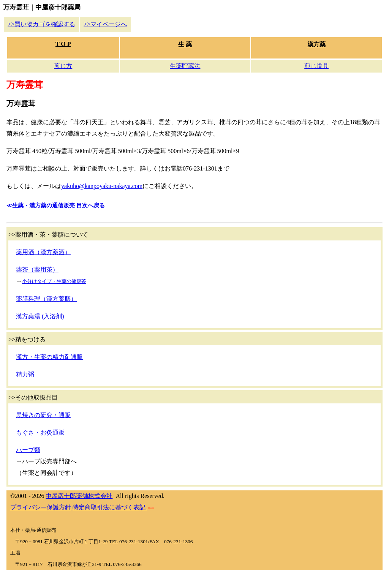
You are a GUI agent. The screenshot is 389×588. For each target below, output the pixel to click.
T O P (63, 44)
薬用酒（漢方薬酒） (43, 252)
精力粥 (25, 374)
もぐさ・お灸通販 (40, 432)
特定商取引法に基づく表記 (113, 507)
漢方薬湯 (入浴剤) (40, 316)
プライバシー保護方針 (41, 507)
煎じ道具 (316, 66)
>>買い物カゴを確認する (41, 24)
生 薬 (185, 44)
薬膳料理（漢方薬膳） (46, 299)
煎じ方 (63, 66)
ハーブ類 (28, 450)
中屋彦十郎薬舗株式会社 (79, 496)
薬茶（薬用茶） (37, 269)
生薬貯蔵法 (185, 66)
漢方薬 (316, 44)
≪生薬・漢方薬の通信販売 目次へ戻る (56, 205)
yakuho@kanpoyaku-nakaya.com (102, 186)
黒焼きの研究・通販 (43, 415)
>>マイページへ (105, 24)
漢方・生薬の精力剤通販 (49, 357)
